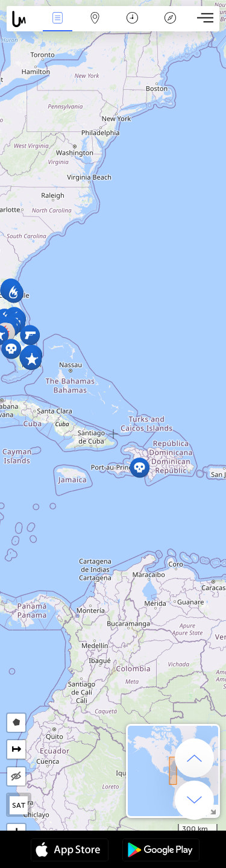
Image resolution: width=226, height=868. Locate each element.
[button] (140, 467)
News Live (57, 19)
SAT (19, 805)
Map (95, 19)
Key (170, 19)
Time (132, 19)
